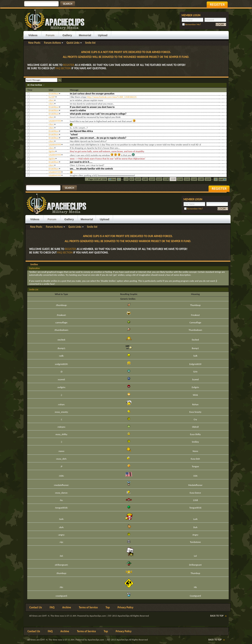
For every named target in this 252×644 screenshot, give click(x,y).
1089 (145, 179)
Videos (33, 35)
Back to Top (217, 616)
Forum (50, 35)
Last (223, 179)
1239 (208, 179)
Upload (103, 35)
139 (126, 179)
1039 (138, 179)
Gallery (67, 35)
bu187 (52, 97)
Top (108, 607)
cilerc (51, 100)
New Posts (34, 43)
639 (132, 179)
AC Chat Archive (35, 85)
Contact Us (36, 607)
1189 (201, 179)
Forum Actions (52, 43)
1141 (187, 179)
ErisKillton (54, 94)
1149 (194, 179)
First (112, 179)
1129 (152, 179)
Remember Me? (192, 24)
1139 (173, 179)
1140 (180, 179)
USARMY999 (55, 121)
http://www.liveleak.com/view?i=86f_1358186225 (112, 97)
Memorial (85, 35)
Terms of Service (88, 607)
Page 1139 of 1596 (97, 179)
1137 (159, 179)
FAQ (52, 607)
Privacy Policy (125, 607)
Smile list (90, 43)
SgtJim (52, 151)
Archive (67, 607)
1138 (166, 179)
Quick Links (73, 43)
